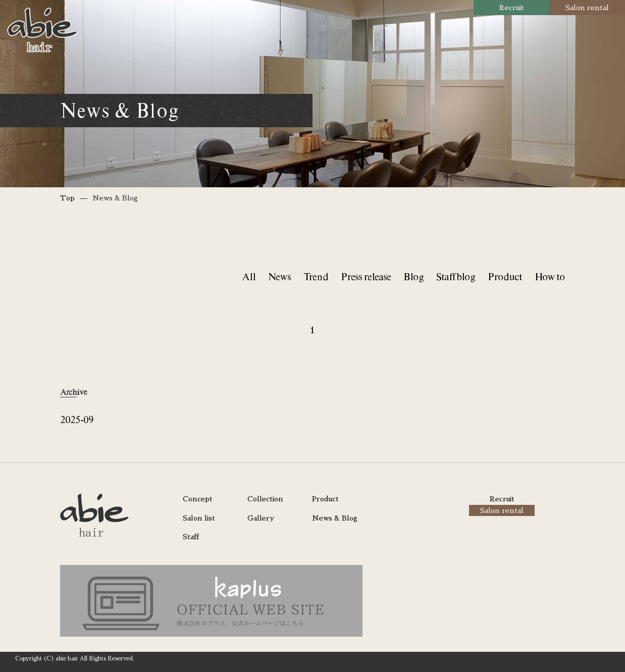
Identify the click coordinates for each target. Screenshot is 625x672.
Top (67, 198)
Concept (198, 499)
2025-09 (77, 419)
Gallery (261, 518)
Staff (191, 537)
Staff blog (456, 276)
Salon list (199, 518)
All (249, 276)
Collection (265, 499)
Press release (366, 276)
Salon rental (587, 8)
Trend (316, 276)
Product (505, 276)
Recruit (512, 8)
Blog (413, 276)
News (279, 276)
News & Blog (335, 518)
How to (550, 276)
